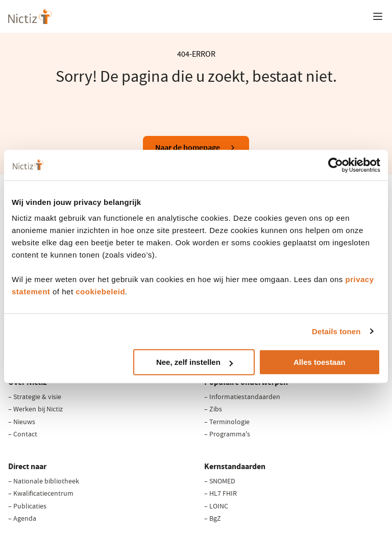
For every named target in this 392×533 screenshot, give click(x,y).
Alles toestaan (320, 362)
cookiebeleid (100, 292)
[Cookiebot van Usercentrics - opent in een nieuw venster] (336, 165)
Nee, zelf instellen (194, 362)
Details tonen (336, 331)
